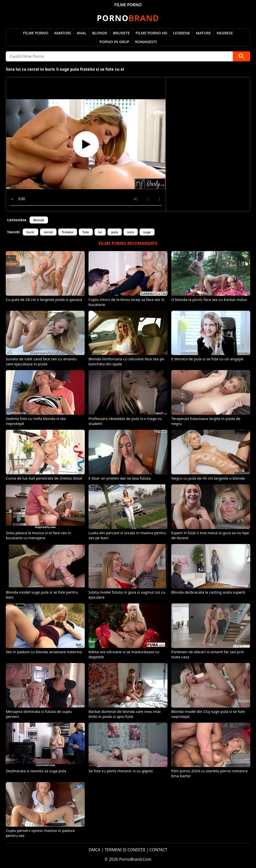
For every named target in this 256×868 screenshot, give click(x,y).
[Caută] (241, 56)
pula (115, 232)
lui (100, 232)
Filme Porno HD (151, 33)
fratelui (68, 232)
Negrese (225, 33)
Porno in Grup (114, 42)
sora (131, 232)
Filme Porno (36, 33)
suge (147, 232)
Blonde (100, 33)
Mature (203, 33)
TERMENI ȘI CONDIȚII (125, 850)
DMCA (95, 850)
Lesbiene (181, 33)
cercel (48, 232)
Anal (81, 33)
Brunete (121, 33)
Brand (128, 18)
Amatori (62, 33)
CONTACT (158, 850)
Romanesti (146, 42)
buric (30, 232)
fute (86, 232)
